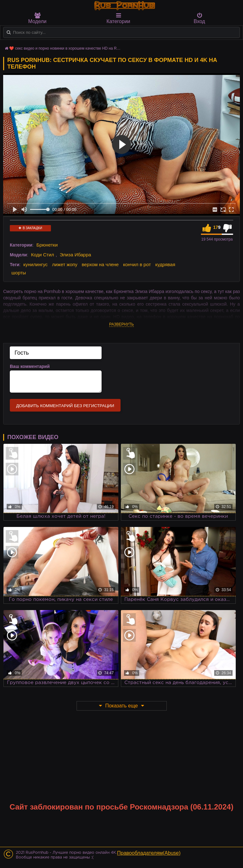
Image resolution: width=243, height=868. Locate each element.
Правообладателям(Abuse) (149, 853)
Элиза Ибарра (75, 255)
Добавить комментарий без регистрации (65, 406)
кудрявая (165, 264)
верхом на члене (100, 264)
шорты (19, 273)
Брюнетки (47, 245)
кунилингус (36, 264)
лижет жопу (65, 264)
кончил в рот (137, 264)
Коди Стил (43, 255)
